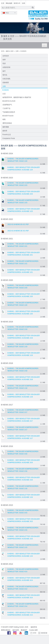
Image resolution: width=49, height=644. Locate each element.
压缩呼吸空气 (7, 105)
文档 (23, 3)
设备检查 (6, 83)
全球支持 (6, 56)
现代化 (5, 75)
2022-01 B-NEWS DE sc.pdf (18, 231)
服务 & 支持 (10, 51)
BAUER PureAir (8, 116)
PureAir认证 (7, 135)
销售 (4, 119)
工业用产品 (6, 108)
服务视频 (6, 127)
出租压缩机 (6, 79)
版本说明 (16, 630)
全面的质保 (6, 67)
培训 (4, 63)
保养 (4, 60)
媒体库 (5, 131)
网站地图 (9, 3)
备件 (4, 71)
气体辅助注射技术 (9, 112)
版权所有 (34, 627)
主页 (3, 3)
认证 (4, 94)
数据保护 (24, 630)
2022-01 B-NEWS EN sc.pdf (18, 224)
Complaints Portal (9, 138)
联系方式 (17, 3)
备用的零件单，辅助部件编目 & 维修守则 (17, 97)
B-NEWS (6, 90)
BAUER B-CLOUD (9, 101)
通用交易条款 (7, 123)
